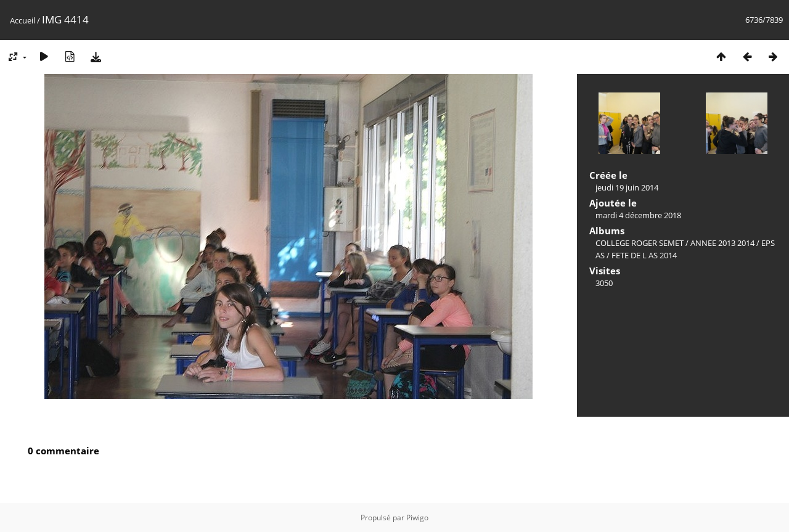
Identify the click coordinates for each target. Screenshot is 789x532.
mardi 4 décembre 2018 (638, 215)
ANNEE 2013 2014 (722, 243)
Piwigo (417, 518)
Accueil (22, 20)
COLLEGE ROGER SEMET (640, 243)
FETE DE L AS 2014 (644, 255)
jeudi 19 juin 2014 (627, 187)
